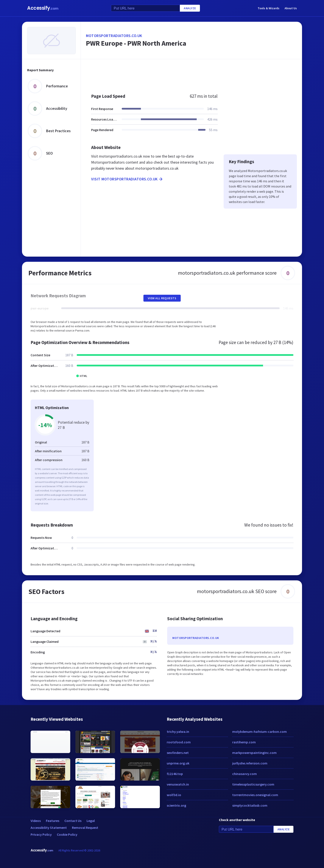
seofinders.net (178, 753)
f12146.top (175, 774)
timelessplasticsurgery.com (253, 784)
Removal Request (85, 828)
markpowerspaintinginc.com (254, 753)
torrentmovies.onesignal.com (255, 795)
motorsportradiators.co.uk (114, 36)
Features (53, 821)
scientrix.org (176, 805)
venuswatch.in (178, 784)
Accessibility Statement (49, 828)
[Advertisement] (191, 74)
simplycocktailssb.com (250, 805)
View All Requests (162, 298)
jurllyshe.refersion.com (250, 763)
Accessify (43, 8)
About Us (291, 8)
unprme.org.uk (178, 763)
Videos (36, 821)
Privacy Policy (41, 834)
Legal (91, 821)
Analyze (190, 8)
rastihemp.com (244, 742)
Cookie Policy (67, 834)
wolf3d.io (174, 795)
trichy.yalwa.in (178, 732)
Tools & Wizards (269, 8)
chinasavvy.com (245, 774)
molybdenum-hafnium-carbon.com (259, 732)
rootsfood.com (179, 742)
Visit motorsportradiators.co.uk (127, 179)
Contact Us (73, 821)
